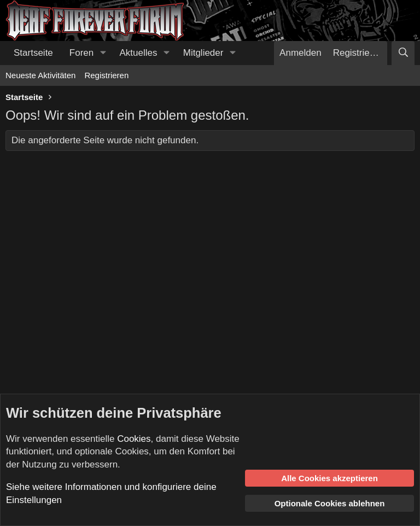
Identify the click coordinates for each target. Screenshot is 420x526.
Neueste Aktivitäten (40, 75)
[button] (103, 53)
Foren (81, 53)
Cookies (134, 439)
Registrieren (106, 75)
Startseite (33, 53)
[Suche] (403, 53)
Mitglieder (203, 53)
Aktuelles (139, 53)
